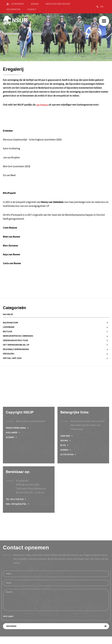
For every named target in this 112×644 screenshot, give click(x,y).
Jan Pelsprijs (43, 105)
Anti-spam (8, 623)
